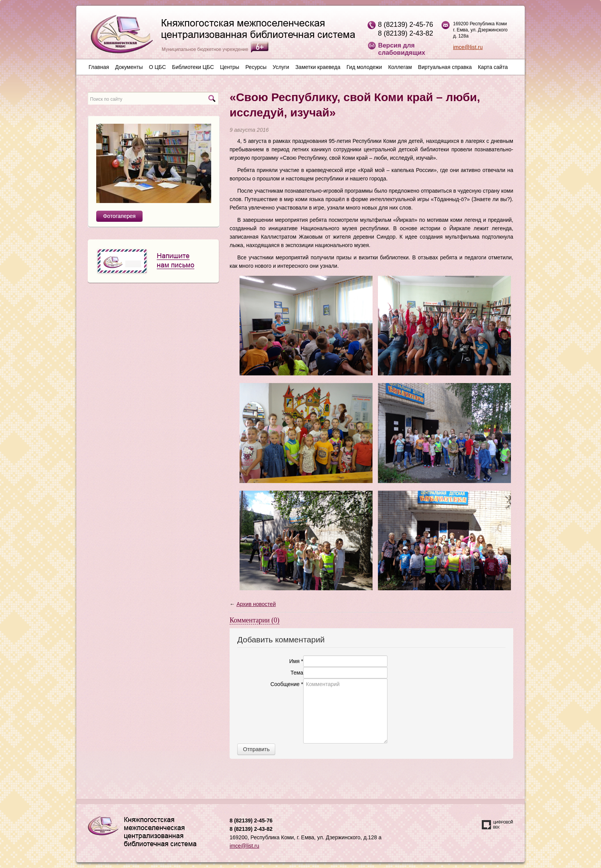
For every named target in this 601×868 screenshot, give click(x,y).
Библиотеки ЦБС (193, 67)
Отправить (256, 749)
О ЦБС (157, 67)
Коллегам (400, 67)
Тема (297, 673)
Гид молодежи (364, 67)
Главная (99, 67)
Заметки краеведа (318, 67)
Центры (230, 67)
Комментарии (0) (255, 620)
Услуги (281, 67)
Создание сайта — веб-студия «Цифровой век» (498, 825)
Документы (129, 67)
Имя (296, 661)
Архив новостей (256, 604)
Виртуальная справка (445, 67)
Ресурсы (256, 67)
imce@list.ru (468, 47)
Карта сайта (493, 67)
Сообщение (287, 684)
